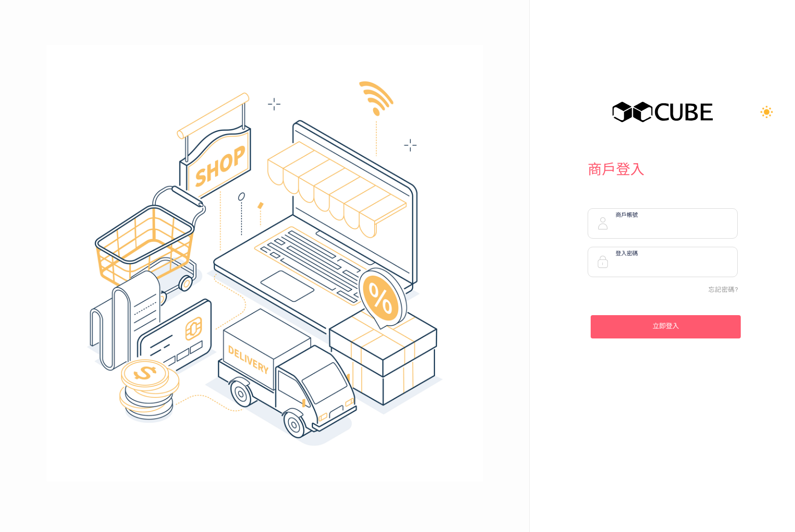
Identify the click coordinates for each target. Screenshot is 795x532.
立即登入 (666, 326)
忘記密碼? (723, 290)
